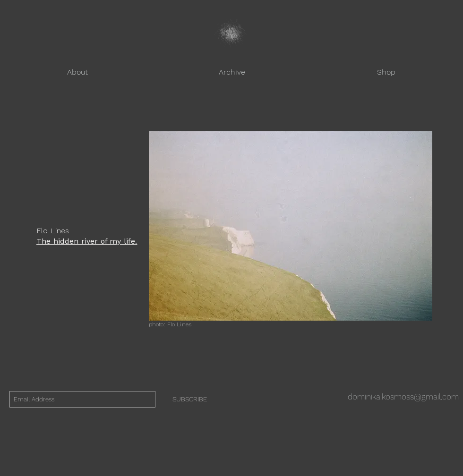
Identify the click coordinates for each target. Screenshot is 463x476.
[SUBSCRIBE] (190, 399)
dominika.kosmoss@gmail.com (403, 397)
